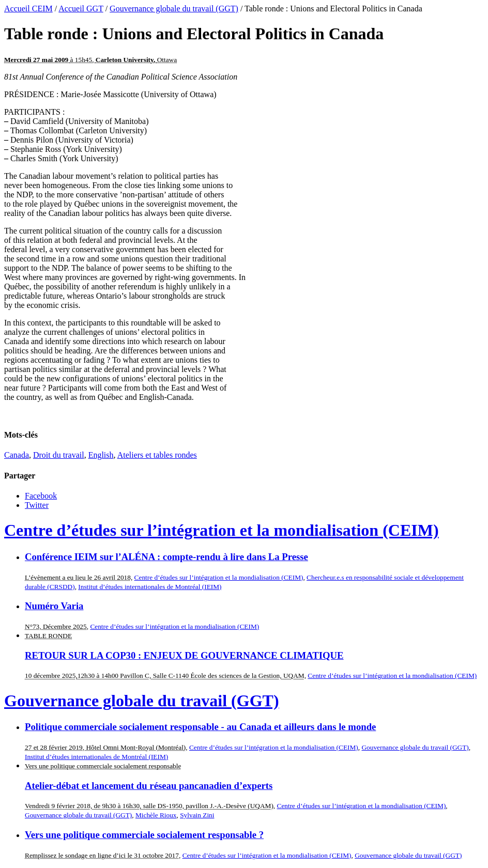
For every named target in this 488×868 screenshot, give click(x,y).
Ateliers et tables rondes (157, 455)
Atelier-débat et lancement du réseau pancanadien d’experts (149, 786)
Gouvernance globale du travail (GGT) (174, 9)
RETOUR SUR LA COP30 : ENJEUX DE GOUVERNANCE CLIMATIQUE (184, 655)
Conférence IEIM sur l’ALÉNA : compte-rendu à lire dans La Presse (166, 557)
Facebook (41, 496)
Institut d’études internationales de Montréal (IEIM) (150, 587)
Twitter (37, 505)
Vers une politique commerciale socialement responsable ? (144, 835)
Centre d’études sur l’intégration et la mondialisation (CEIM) (222, 530)
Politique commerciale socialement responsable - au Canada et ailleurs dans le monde (200, 727)
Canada (17, 455)
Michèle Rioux (156, 815)
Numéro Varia (54, 606)
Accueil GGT (81, 9)
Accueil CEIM (28, 9)
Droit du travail (59, 455)
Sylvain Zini (197, 815)
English (101, 455)
